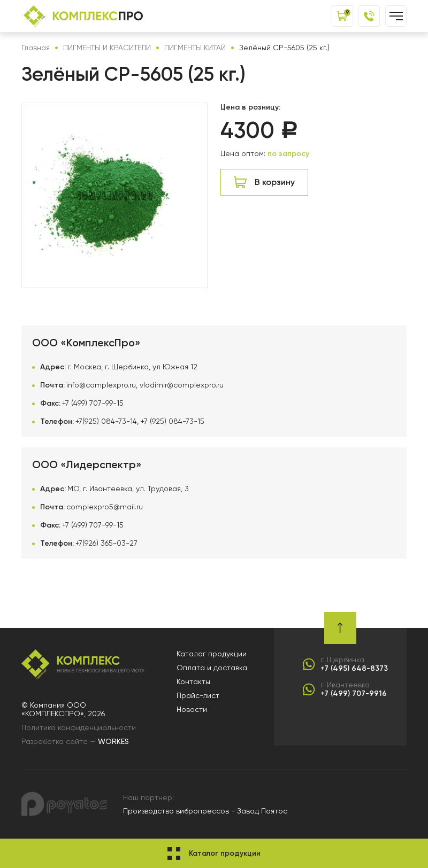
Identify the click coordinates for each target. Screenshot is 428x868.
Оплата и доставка (212, 668)
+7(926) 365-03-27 (106, 543)
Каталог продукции (212, 654)
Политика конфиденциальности (79, 727)
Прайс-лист (198, 695)
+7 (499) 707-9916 (354, 694)
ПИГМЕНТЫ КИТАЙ (195, 48)
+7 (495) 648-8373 (354, 669)
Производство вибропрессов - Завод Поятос (205, 811)
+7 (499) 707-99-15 (93, 403)
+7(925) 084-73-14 (106, 421)
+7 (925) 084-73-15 (173, 421)
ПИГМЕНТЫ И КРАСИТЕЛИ (107, 48)
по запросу (288, 154)
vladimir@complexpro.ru (182, 385)
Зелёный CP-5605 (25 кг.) (284, 48)
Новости (192, 709)
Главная (36, 48)
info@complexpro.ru (101, 385)
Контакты (193, 681)
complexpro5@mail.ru (105, 507)
